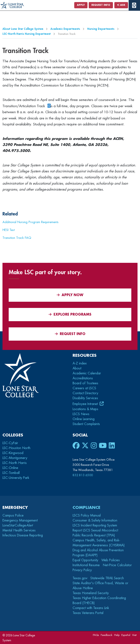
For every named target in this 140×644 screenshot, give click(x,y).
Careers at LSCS (84, 388)
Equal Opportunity (85, 560)
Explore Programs (70, 314)
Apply (81, 5)
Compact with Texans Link (91, 608)
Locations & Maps (85, 409)
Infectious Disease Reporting (23, 535)
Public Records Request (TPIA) (94, 535)
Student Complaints (86, 424)
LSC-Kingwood (13, 453)
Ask (121, 5)
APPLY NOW (70, 295)
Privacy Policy (82, 570)
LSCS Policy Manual (87, 515)
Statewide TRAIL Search (107, 578)
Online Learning (84, 419)
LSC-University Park (16, 478)
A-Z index (80, 363)
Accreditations (83, 378)
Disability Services (85, 398)
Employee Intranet (86, 404)
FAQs (96, 635)
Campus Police (13, 515)
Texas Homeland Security (91, 593)
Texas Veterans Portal (88, 613)
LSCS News (81, 414)
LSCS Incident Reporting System (95, 525)
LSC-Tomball (11, 473)
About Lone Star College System (23, 29)
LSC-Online (10, 468)
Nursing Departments (101, 29)
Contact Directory (85, 393)
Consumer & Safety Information (95, 520)
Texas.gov (80, 578)
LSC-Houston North (16, 448)
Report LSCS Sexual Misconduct (95, 530)
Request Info (101, 5)
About (77, 368)
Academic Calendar (87, 373)
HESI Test (9, 230)
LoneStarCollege (18, 525)
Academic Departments (65, 29)
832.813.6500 (83, 475)
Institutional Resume (86, 565)
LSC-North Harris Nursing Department (27, 34)
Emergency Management (20, 520)
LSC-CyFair (10, 443)
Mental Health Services (19, 530)
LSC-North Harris (15, 463)
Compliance (86, 508)
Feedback (106, 635)
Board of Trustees (85, 383)
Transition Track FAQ (17, 238)
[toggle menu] (134, 5)
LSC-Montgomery (15, 458)
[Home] (12, 5)
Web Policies (111, 560)
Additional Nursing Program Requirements (31, 222)
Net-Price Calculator (117, 565)
